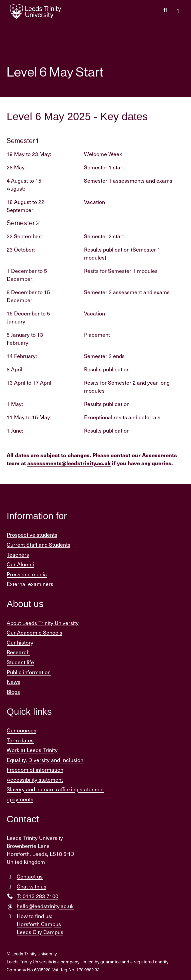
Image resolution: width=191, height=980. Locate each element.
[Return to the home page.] (36, 11)
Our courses (21, 730)
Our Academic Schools (34, 632)
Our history (20, 642)
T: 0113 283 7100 (37, 896)
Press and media (27, 574)
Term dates (20, 740)
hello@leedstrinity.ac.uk (45, 906)
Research (18, 652)
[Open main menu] (178, 11)
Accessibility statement (35, 780)
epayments (20, 799)
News (13, 682)
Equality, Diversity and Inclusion (45, 760)
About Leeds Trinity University (43, 623)
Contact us (30, 876)
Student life (20, 662)
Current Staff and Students (38, 545)
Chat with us (31, 886)
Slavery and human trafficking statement (55, 789)
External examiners (30, 584)
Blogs (13, 692)
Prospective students (32, 535)
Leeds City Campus (40, 932)
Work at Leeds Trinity (32, 750)
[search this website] (165, 10)
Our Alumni (20, 564)
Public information (29, 672)
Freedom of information (35, 770)
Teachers (18, 555)
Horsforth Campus (39, 924)
